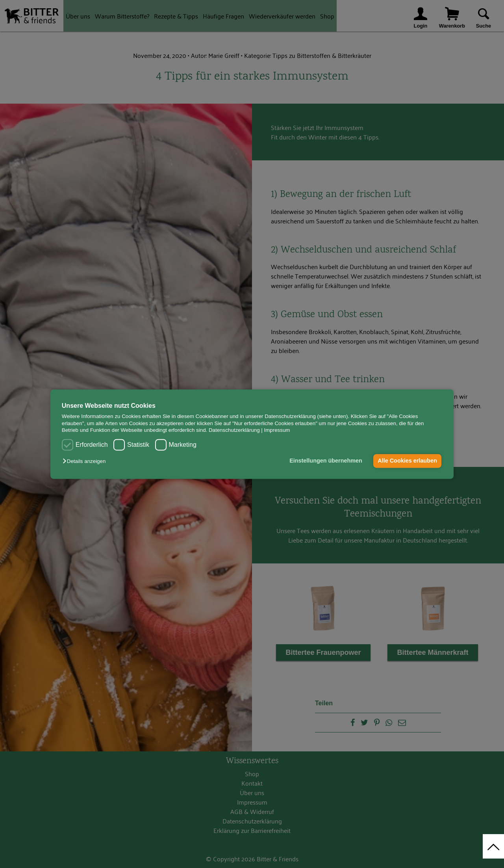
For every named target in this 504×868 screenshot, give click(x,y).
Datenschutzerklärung (234, 430)
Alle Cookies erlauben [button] (407, 461)
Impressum (277, 430)
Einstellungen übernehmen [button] (326, 461)
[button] (86, 462)
